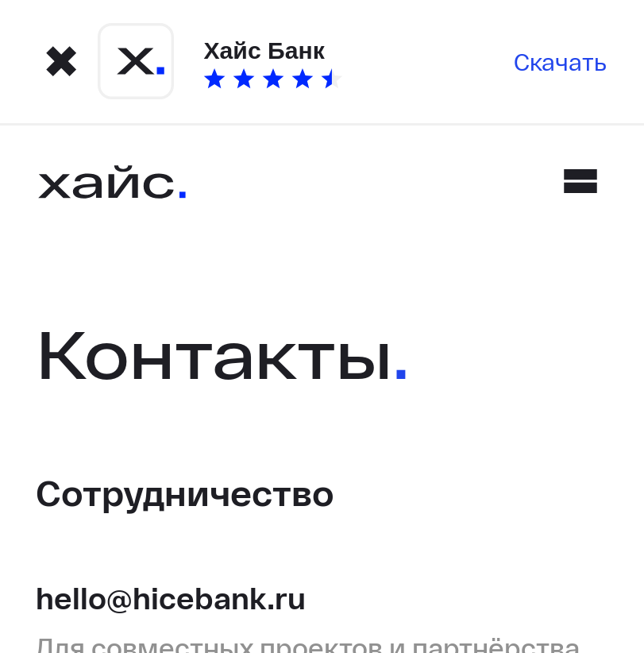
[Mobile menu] (580, 181)
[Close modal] (61, 61)
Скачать (560, 61)
